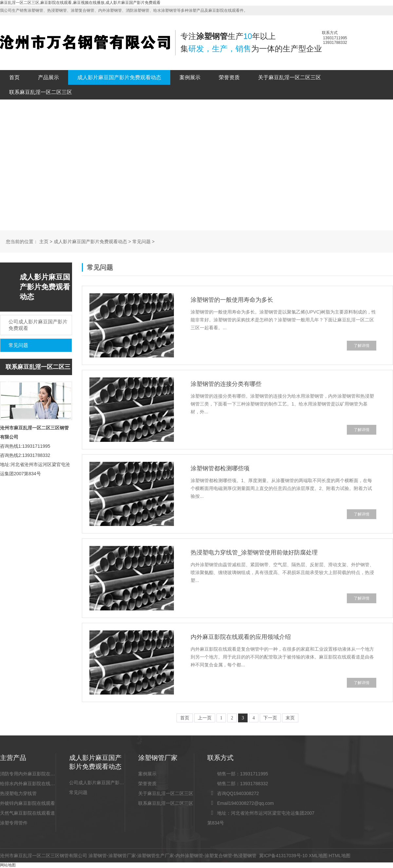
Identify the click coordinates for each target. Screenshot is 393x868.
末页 (290, 718)
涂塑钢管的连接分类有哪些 (226, 384)
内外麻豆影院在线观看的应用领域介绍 (241, 637)
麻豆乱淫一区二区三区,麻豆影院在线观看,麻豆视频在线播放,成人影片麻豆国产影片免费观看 (80, 3)
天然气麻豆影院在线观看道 (28, 813)
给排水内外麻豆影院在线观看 (28, 784)
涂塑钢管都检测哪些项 (220, 468)
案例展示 (190, 77)
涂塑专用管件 (14, 823)
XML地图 (318, 856)
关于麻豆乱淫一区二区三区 (290, 77)
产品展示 (48, 77)
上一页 (205, 718)
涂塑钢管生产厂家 (156, 856)
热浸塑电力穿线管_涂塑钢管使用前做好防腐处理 (254, 552)
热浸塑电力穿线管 (18, 793)
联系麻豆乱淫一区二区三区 (41, 92)
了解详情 (362, 346)
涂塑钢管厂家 (122, 856)
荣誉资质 (229, 77)
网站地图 (8, 865)
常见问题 (141, 242)
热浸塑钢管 (245, 856)
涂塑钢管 (98, 856)
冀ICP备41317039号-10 (283, 856)
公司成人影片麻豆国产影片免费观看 (97, 783)
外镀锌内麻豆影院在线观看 (28, 803)
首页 (14, 77)
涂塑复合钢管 (218, 856)
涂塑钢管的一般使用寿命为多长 (232, 300)
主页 (44, 242)
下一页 (270, 718)
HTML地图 (339, 856)
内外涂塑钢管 (189, 856)
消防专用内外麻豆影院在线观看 (28, 774)
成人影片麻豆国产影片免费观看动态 (119, 77)
